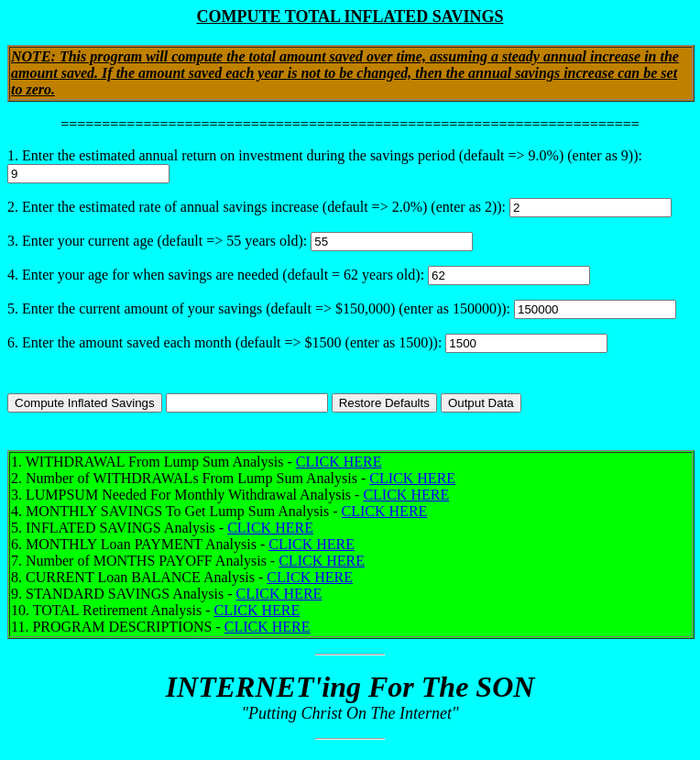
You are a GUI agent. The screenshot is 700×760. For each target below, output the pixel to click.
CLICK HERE (339, 467)
